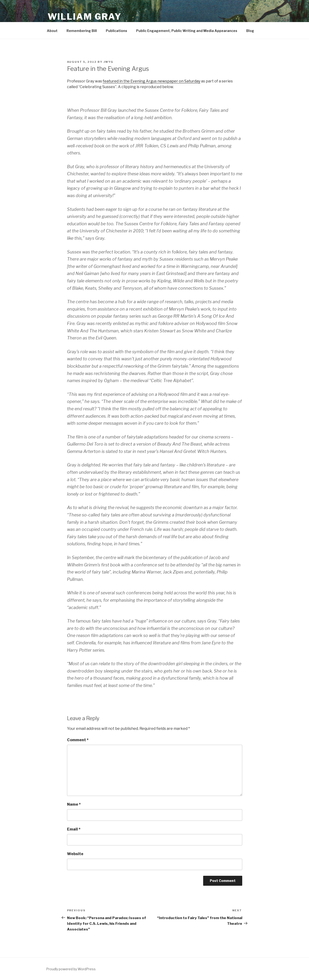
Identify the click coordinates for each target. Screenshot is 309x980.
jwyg (109, 62)
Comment (78, 740)
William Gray (85, 17)
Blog (250, 31)
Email (74, 829)
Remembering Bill (82, 31)
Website (75, 854)
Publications (116, 31)
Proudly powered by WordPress (71, 969)
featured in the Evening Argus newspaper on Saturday (152, 81)
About (52, 31)
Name (74, 804)
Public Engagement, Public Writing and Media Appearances (187, 31)
